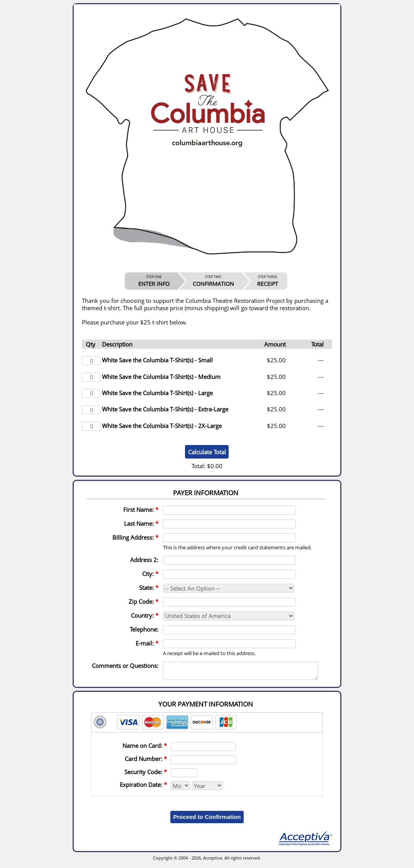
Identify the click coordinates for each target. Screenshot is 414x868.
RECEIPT (268, 281)
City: (150, 574)
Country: (145, 615)
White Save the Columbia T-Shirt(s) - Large (157, 393)
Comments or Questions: (125, 666)
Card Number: (146, 762)
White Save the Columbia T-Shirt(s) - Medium (161, 377)
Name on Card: (145, 749)
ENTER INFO (154, 281)
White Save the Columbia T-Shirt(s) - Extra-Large (165, 409)
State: (149, 588)
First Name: (141, 510)
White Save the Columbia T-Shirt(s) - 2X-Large (162, 426)
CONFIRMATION (213, 281)
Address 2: (144, 560)
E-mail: (147, 643)
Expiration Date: (143, 788)
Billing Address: (135, 537)
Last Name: (141, 523)
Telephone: (144, 629)
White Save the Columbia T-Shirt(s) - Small (157, 360)
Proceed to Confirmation (207, 820)
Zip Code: (143, 601)
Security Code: (146, 775)
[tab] (207, 726)
